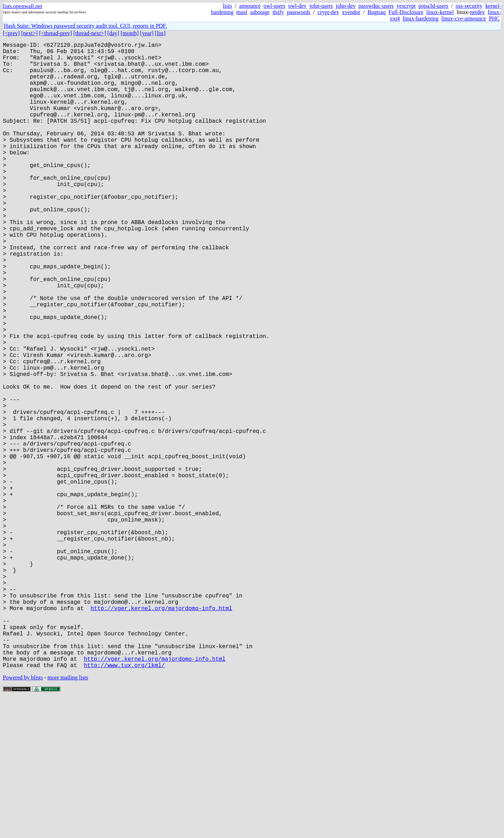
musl (242, 12)
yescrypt (406, 6)
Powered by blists (23, 817)
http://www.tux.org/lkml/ (124, 804)
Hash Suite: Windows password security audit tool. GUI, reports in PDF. (85, 26)
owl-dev (297, 6)
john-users (321, 6)
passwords (299, 12)
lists (227, 6)
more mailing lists (68, 817)
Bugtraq (377, 12)
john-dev (346, 6)
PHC (494, 18)
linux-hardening (421, 18)
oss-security (469, 6)
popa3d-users (433, 6)
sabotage (260, 12)
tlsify (278, 12)
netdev (477, 12)
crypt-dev (328, 12)
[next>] (29, 33)
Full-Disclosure (406, 12)
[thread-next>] (90, 33)
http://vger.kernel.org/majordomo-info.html (161, 735)
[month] (130, 33)
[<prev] (11, 33)
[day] (113, 33)
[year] (147, 33)
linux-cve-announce (464, 18)
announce (250, 6)
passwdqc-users (376, 6)
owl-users (274, 6)
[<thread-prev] (55, 33)
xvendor (351, 12)
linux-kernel (440, 12)
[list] (160, 33)
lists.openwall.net (22, 6)
